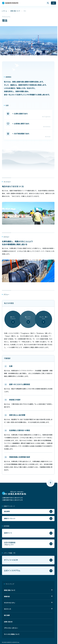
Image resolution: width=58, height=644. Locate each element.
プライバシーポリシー (11, 628)
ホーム (5, 11)
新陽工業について (15, 11)
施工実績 (7, 615)
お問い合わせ (8, 622)
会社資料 (7, 512)
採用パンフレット (10, 519)
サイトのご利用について (12, 634)
